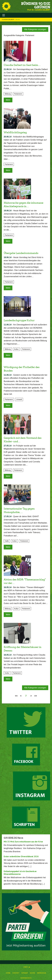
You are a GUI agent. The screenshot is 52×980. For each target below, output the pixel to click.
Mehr (8, 100)
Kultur (16, 349)
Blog (18, 19)
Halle (7, 541)
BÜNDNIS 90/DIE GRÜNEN (36, 5)
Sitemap (25, 973)
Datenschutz (26, 978)
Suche (32, 973)
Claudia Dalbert (8, 19)
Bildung (8, 94)
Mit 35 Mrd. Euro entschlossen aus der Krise (23, 842)
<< (16, 696)
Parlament (18, 94)
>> (36, 696)
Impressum (42, 973)
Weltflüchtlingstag (15, 132)
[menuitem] (8, 973)
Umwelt (19, 399)
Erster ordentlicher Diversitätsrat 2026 (21, 856)
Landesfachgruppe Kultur (19, 320)
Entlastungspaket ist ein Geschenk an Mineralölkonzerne (20, 873)
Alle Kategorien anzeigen (35, 29)
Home (8, 973)
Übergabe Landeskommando (21, 253)
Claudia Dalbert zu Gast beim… (22, 65)
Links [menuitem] (26, 967)
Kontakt (16, 973)
